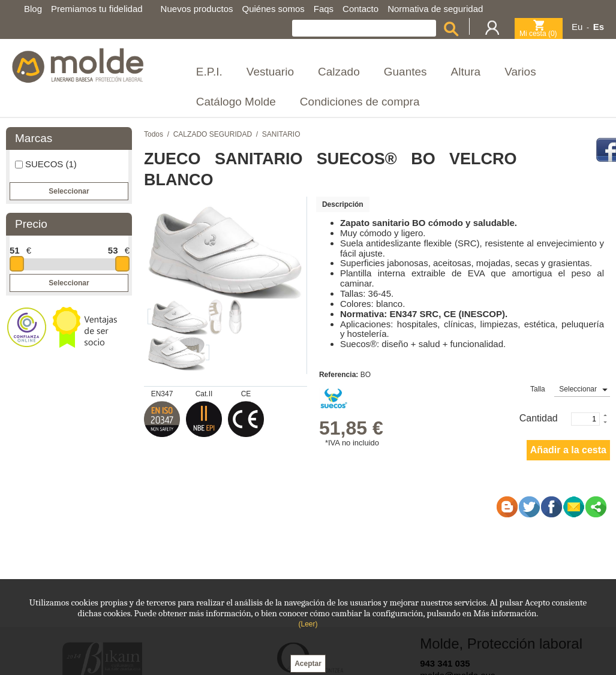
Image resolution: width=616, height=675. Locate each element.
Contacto (360, 9)
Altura (466, 72)
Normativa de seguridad (435, 9)
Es (599, 27)
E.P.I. (209, 72)
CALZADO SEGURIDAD (213, 134)
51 (15, 250)
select (605, 390)
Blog (33, 9)
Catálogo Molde (236, 102)
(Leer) (308, 624)
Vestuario (270, 72)
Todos (154, 134)
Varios (520, 72)
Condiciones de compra (360, 102)
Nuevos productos (197, 9)
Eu (577, 27)
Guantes (405, 72)
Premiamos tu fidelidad (97, 9)
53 (113, 250)
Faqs (324, 9)
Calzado (339, 72)
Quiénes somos (274, 9)
